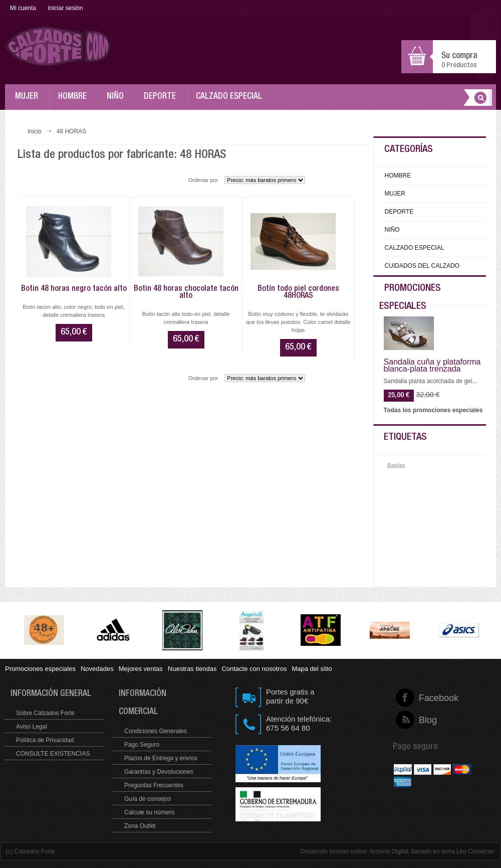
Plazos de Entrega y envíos (161, 758)
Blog (419, 720)
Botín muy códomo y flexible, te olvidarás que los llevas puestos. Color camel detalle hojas (298, 322)
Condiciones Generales (156, 731)
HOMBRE (75, 101)
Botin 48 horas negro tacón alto (74, 289)
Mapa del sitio (312, 669)
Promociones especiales (40, 669)
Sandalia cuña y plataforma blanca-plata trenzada (432, 366)
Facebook (419, 698)
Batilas (396, 466)
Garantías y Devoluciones (159, 772)
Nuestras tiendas (192, 669)
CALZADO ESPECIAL (231, 101)
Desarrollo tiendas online (333, 851)
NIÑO (118, 101)
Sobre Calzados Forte (45, 713)
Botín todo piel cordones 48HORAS (298, 293)
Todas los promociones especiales (433, 410)
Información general (51, 694)
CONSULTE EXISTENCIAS (53, 754)
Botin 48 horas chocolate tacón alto (186, 293)
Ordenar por (203, 180)
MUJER (29, 101)
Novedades (97, 669)
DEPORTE (162, 101)
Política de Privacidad (45, 740)
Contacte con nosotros (254, 669)
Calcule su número (149, 812)
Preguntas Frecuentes (154, 785)
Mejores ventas (141, 669)
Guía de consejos (148, 799)
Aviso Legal (32, 727)
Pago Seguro (142, 745)
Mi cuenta (23, 8)
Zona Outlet (140, 826)
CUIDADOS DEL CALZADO (422, 266)
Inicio (35, 131)
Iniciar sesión (65, 8)
